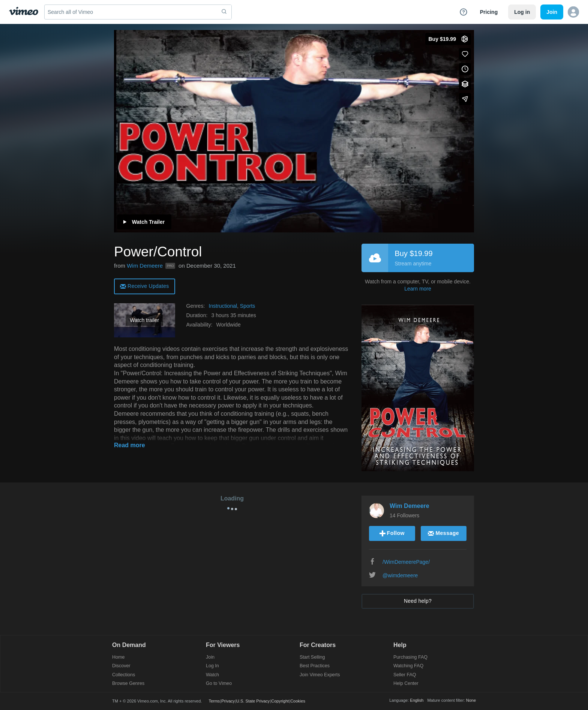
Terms (214, 701)
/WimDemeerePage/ (406, 562)
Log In (212, 666)
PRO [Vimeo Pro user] (170, 266)
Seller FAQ (405, 675)
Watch (212, 675)
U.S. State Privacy (253, 701)
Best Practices (315, 666)
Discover (121, 666)
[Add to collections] (465, 84)
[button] (573, 12)
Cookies (298, 701)
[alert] (145, 286)
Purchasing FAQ (410, 657)
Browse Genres (128, 684)
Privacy (228, 701)
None (471, 700)
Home (118, 657)
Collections (124, 675)
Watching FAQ (408, 666)
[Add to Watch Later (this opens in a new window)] (465, 69)
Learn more (418, 289)
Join (210, 657)
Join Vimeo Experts (320, 675)
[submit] (224, 12)
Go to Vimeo (219, 684)
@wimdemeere (400, 575)
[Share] (465, 99)
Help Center (406, 684)
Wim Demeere (145, 266)
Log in (522, 12)
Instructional (223, 306)
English (417, 700)
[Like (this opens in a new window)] (465, 54)
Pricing (489, 12)
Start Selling (312, 657)
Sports (247, 306)
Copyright (280, 701)
